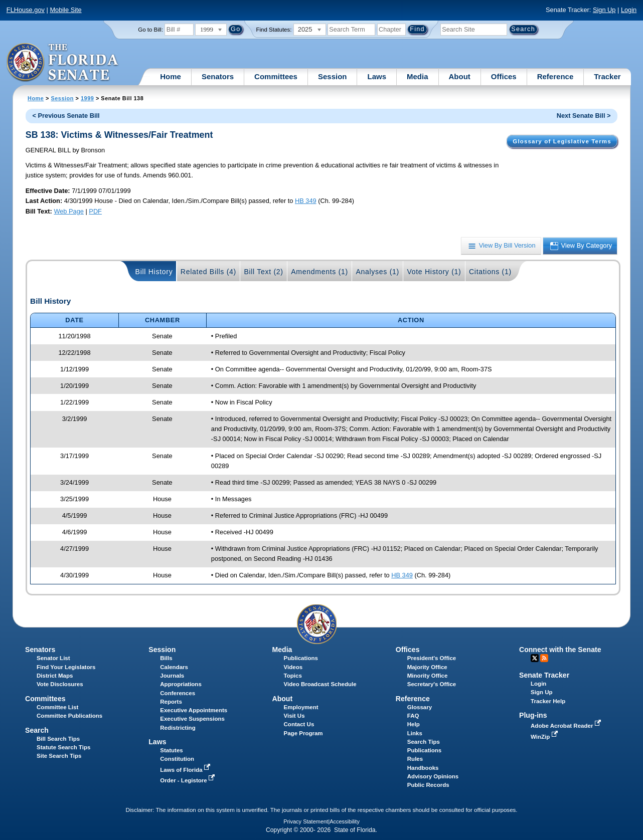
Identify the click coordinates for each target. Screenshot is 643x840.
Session (333, 76)
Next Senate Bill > (584, 116)
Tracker (607, 76)
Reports (171, 702)
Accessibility (345, 821)
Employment (301, 707)
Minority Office (428, 676)
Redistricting (178, 728)
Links (415, 733)
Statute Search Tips (63, 747)
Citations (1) (490, 272)
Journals (172, 676)
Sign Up (604, 10)
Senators (218, 76)
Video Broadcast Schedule (320, 684)
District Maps (55, 676)
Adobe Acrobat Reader (567, 726)
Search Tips (424, 742)
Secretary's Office (432, 684)
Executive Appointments (194, 710)
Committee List (57, 707)
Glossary (420, 707)
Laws (377, 76)
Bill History (154, 272)
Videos (293, 667)
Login (629, 10)
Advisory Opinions (433, 776)
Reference (555, 76)
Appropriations (181, 684)
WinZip (545, 737)
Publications (301, 658)
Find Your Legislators (66, 667)
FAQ (413, 716)
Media (418, 76)
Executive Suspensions (192, 719)
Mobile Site (65, 10)
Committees (276, 76)
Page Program (303, 733)
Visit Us (294, 716)
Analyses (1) (377, 272)
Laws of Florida (186, 770)
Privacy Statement (306, 821)
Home (171, 76)
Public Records (428, 785)
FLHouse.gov (26, 10)
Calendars (174, 667)
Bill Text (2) (263, 272)
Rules (415, 759)
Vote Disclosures (60, 684)
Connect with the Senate (560, 650)
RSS (544, 658)
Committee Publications (69, 716)
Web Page (69, 211)
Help (414, 724)
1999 (87, 98)
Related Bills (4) (208, 272)
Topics (293, 676)
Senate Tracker (544, 675)
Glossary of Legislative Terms (562, 141)
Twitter (535, 658)
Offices (504, 76)
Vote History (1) (434, 272)
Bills (166, 658)
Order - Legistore (188, 780)
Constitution (177, 759)
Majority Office (427, 667)
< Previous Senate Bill (66, 116)
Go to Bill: (150, 30)
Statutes (171, 750)
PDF (95, 211)
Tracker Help (548, 701)
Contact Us (299, 724)
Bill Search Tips (58, 739)
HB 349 (306, 201)
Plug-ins (533, 715)
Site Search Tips (59, 756)
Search (37, 730)
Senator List (53, 658)
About (460, 76)
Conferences (178, 693)
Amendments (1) (319, 272)
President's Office (432, 658)
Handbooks (423, 768)
